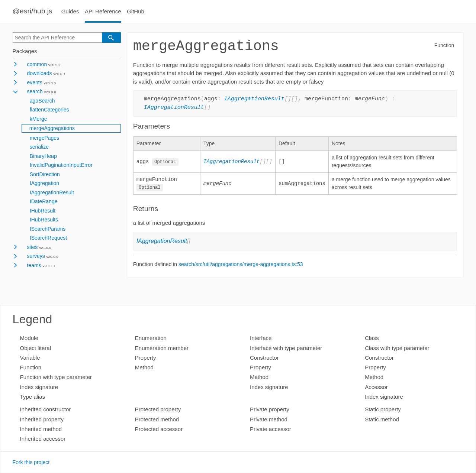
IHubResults (44, 220)
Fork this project (31, 462)
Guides (70, 11)
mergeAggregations (52, 128)
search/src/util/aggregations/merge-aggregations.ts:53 (241, 265)
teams (34, 265)
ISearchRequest (48, 238)
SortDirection (45, 174)
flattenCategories (49, 110)
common (37, 64)
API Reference (103, 11)
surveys (36, 256)
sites (32, 247)
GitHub (136, 11)
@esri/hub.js (33, 11)
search (35, 91)
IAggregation (44, 183)
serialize (39, 147)
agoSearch (42, 101)
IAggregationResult (52, 192)
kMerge (38, 119)
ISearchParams (48, 229)
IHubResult (43, 211)
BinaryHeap (43, 156)
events (34, 82)
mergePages (44, 138)
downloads (39, 73)
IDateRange (44, 201)
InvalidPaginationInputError (61, 165)
